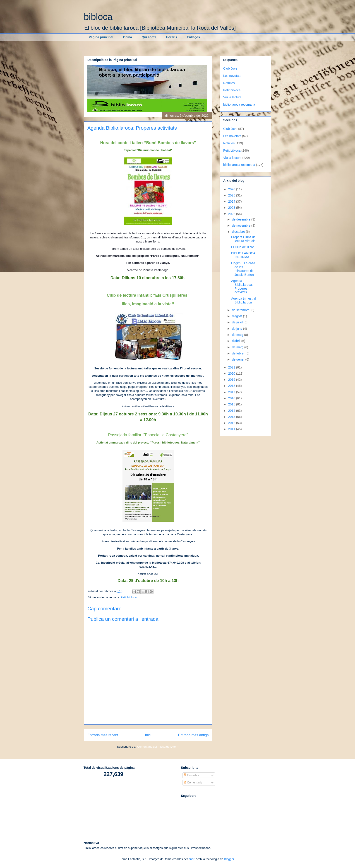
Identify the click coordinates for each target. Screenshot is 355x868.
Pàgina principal (101, 37)
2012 (232, 423)
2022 (232, 214)
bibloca (98, 17)
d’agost (237, 316)
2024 (232, 201)
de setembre (241, 310)
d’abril (236, 341)
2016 (232, 398)
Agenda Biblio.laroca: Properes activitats (242, 286)
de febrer (239, 353)
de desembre (242, 219)
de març (238, 347)
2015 (232, 404)
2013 (232, 417)
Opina (127, 37)
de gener (239, 359)
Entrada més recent (103, 735)
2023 (232, 208)
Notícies (229, 83)
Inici (148, 735)
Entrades (191, 775)
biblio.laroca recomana (239, 104)
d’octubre (239, 232)
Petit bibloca (129, 597)
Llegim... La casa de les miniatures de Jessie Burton (243, 269)
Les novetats (232, 76)
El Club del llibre (243, 247)
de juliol (238, 322)
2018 (232, 386)
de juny (237, 329)
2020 (232, 373)
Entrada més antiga (193, 735)
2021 (232, 367)
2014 (232, 411)
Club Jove (230, 68)
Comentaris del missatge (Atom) (158, 747)
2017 (232, 392)
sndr (191, 859)
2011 (232, 429)
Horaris (172, 37)
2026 (232, 189)
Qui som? (149, 37)
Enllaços (193, 37)
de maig (238, 335)
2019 (232, 380)
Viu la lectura (232, 97)
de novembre (242, 225)
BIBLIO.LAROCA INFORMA (243, 255)
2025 (232, 195)
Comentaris (193, 782)
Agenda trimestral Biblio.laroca (244, 300)
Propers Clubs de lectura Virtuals (243, 239)
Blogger (229, 859)
